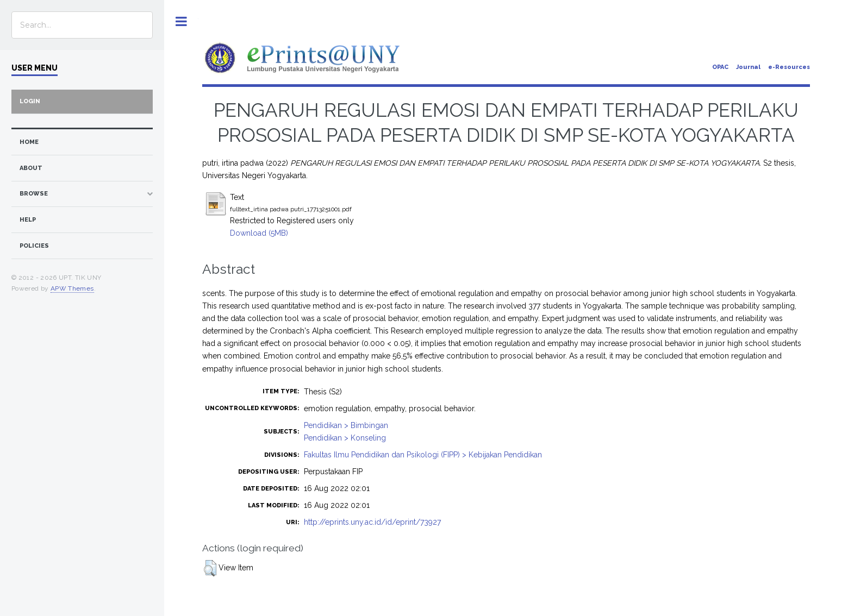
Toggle (181, 21)
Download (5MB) (259, 233)
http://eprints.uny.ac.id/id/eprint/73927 (372, 522)
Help (28, 220)
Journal (748, 67)
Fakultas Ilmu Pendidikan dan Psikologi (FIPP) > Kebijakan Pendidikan (423, 455)
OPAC (720, 67)
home (29, 142)
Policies (34, 246)
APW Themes (72, 288)
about (31, 168)
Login (30, 101)
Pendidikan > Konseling (345, 438)
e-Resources (789, 67)
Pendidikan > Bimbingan (346, 425)
